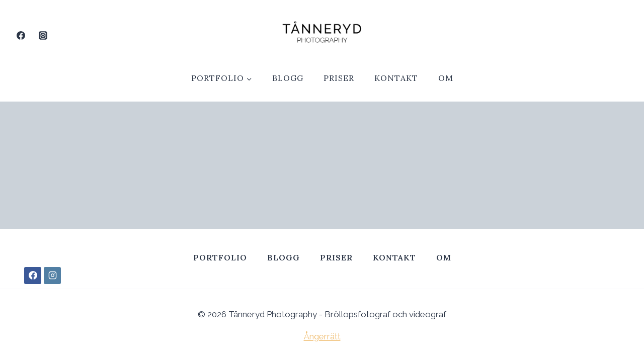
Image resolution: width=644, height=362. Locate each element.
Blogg (288, 78)
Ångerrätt (322, 336)
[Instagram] (43, 35)
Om (446, 78)
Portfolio (220, 257)
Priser (339, 78)
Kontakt (396, 78)
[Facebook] (21, 35)
